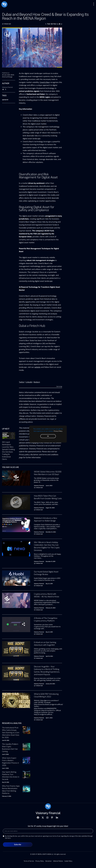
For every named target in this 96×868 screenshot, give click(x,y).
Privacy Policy (58, 431)
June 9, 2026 (5, 754)
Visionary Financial (7, 87)
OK (48, 436)
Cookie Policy (68, 861)
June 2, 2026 (5, 768)
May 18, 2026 (6, 782)
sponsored (5, 100)
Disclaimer (49, 861)
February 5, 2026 (7, 796)
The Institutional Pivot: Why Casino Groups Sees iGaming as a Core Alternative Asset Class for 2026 (11, 733)
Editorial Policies (58, 861)
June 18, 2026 (6, 740)
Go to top (59, 387)
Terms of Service (29, 861)
